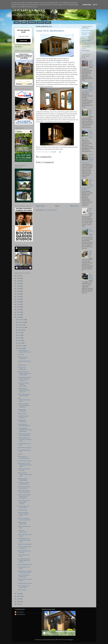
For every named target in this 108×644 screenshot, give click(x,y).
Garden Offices (20, 55)
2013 (18, 310)
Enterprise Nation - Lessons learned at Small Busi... (24, 405)
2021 (18, 289)
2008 (18, 596)
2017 (18, 299)
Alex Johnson (20, 612)
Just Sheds (21, 355)
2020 (18, 291)
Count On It (54, 63)
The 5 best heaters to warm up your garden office (25, 439)
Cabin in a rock (90, 210)
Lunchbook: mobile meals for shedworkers (23, 385)
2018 (18, 297)
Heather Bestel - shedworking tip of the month (24, 390)
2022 (18, 286)
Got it (95, 5)
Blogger (71, 640)
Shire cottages (22, 590)
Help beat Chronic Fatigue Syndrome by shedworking (25, 373)
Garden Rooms (23, 54)
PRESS (48, 22)
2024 (18, 281)
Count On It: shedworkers (50, 31)
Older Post (74, 206)
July (20, 333)
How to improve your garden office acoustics (24, 502)
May (20, 338)
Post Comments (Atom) (50, 210)
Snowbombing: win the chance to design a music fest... (24, 379)
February (21, 346)
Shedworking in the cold (25, 564)
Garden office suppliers (25, 448)
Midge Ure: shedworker (25, 544)
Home (17, 22)
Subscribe (23, 41)
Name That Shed (90, 253)
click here (19, 45)
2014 (18, 307)
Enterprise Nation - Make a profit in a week (23, 514)
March (20, 343)
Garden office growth (91, 62)
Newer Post (40, 206)
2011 (18, 315)
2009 (18, 594)
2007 (18, 599)
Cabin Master (86, 44)
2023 (18, 284)
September (22, 327)
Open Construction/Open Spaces (24, 400)
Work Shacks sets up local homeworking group (24, 540)
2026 (18, 276)
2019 (18, 294)
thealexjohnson (21, 614)
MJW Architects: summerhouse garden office (25, 474)
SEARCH (41, 22)
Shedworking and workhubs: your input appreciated (25, 430)
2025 (18, 278)
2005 (18, 604)
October (21, 325)
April (20, 340)
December (21, 320)
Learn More (87, 5)
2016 (18, 302)
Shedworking (29, 10)
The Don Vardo (22, 365)
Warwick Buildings (87, 31)
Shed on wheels (22, 414)
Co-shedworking (23, 510)
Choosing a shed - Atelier (25, 583)
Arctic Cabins (86, 50)
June (20, 335)
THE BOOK (32, 22)
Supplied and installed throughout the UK (24, 56)
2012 (18, 312)
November (21, 322)
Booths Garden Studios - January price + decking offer (25, 496)
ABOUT (24, 22)
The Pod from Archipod (25, 461)
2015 (18, 304)
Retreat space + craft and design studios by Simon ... (25, 465)
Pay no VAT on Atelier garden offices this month (24, 560)
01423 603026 (24, 58)
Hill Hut (20, 454)
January (21, 348)
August (21, 330)
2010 (18, 317)
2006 (18, 602)
